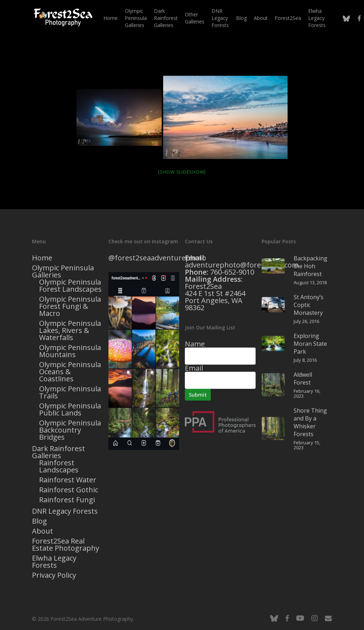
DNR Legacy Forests (65, 511)
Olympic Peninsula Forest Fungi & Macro (70, 306)
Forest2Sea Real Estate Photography (66, 545)
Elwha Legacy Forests (54, 562)
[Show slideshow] (182, 172)
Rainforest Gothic (69, 490)
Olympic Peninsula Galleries (63, 271)
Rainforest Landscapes (59, 466)
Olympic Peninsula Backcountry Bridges (70, 430)
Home (42, 258)
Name (195, 344)
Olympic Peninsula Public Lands (70, 409)
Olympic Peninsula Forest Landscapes (70, 286)
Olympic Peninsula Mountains (70, 351)
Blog (39, 521)
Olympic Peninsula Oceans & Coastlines (70, 372)
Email (194, 368)
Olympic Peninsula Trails (70, 392)
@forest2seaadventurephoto (157, 258)
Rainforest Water (68, 480)
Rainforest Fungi (67, 500)
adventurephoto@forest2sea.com (242, 265)
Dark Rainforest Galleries (58, 452)
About (42, 531)
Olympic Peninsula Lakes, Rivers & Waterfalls (70, 330)
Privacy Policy (54, 575)
